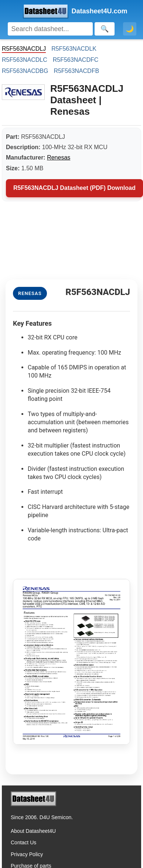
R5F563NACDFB (76, 71)
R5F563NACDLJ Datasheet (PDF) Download (74, 188)
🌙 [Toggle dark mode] (130, 29)
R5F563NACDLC (25, 60)
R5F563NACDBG (25, 71)
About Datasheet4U (33, 831)
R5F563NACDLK (74, 49)
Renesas (59, 157)
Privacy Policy (27, 854)
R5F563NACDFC (76, 60)
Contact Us (23, 842)
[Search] (50, 29)
